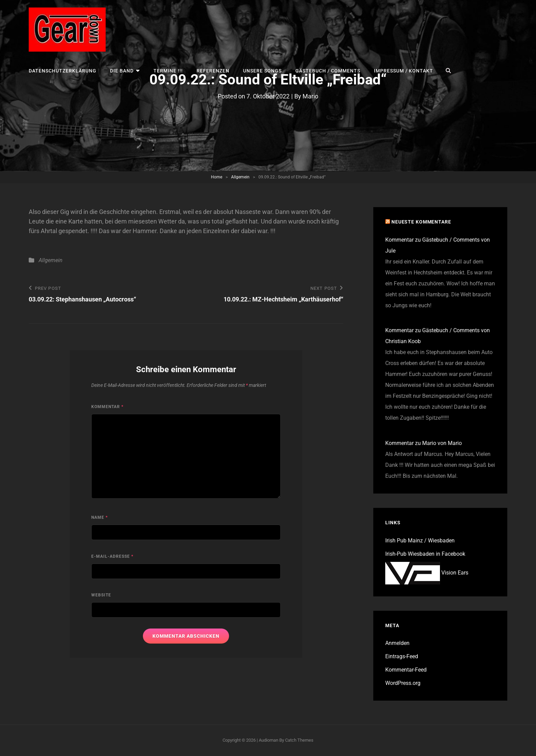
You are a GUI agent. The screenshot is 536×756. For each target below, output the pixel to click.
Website (101, 595)
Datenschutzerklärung (63, 71)
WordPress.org (403, 683)
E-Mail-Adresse (112, 556)
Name (99, 517)
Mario (310, 96)
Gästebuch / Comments (328, 71)
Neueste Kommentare (421, 222)
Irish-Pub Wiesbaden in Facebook (425, 554)
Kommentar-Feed (406, 670)
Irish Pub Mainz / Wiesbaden (420, 541)
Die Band (122, 71)
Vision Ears (427, 573)
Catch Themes (299, 740)
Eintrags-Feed (402, 656)
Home (217, 177)
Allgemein (240, 177)
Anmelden (397, 643)
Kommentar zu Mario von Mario (424, 443)
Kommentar (107, 407)
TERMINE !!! (168, 71)
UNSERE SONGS (262, 71)
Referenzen (213, 71)
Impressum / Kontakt (404, 71)
